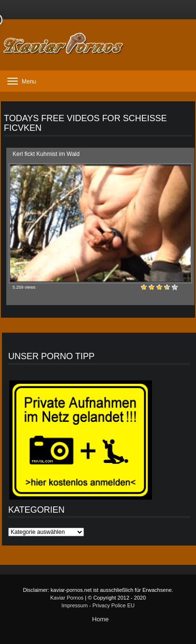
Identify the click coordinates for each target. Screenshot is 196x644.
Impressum (74, 605)
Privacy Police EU (113, 605)
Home (101, 619)
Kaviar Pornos (67, 598)
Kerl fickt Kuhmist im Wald (46, 154)
